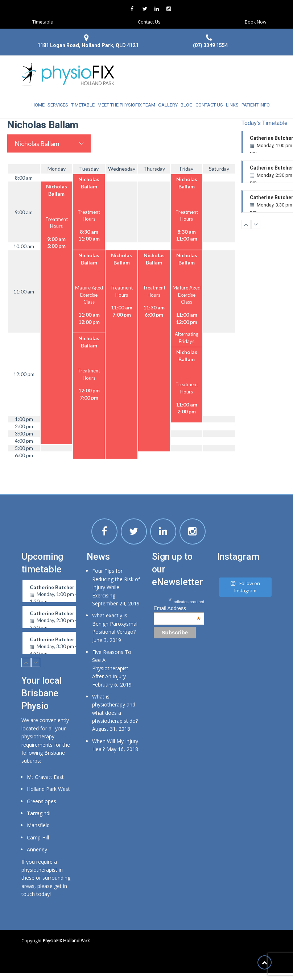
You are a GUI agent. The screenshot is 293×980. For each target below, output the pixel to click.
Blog (187, 105)
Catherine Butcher (60, 593)
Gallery (168, 105)
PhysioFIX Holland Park (66, 941)
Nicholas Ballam (37, 143)
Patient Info (256, 105)
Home (38, 105)
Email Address (177, 608)
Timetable (43, 22)
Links (232, 105)
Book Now (255, 22)
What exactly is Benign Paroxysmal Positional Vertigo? (115, 624)
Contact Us (149, 22)
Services (58, 105)
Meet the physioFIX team (126, 105)
